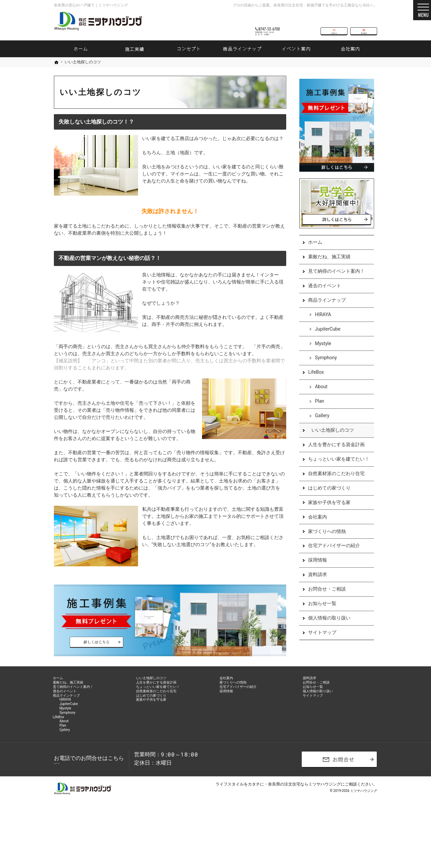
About (318, 395)
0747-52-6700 (271, 24)
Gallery (319, 424)
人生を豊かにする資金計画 (333, 453)
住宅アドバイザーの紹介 (331, 555)
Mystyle (320, 352)
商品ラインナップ (324, 309)
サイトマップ (319, 641)
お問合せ (334, 24)
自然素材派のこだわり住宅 (333, 482)
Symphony (323, 367)
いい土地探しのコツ (330, 439)
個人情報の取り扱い (326, 627)
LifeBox (313, 381)
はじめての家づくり (326, 497)
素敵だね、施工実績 (326, 265)
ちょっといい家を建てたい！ (336, 468)
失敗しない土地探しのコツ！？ (96, 122)
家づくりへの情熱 (324, 540)
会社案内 (314, 526)
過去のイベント (322, 294)
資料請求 (314, 583)
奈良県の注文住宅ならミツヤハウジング (304, 836)
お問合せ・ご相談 (324, 598)
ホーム (312, 251)
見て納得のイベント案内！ (333, 280)
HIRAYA (320, 323)
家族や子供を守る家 (326, 511)
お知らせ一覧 (319, 612)
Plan (317, 410)
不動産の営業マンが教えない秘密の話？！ (110, 258)
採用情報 (314, 569)
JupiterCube (325, 338)
